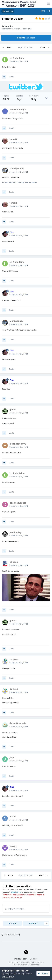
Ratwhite (9, 26)
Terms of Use (8, 976)
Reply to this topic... (15, 909)
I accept (43, 973)
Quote (11, 77)
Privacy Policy (21, 959)
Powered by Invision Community (26, 965)
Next (43, 47)
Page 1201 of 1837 (26, 47)
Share (12, 923)
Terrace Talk (26, 29)
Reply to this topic (26, 38)
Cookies (34, 959)
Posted (19, 61)
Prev (9, 47)
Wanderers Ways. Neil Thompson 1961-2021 (19, 4)
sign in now (16, 892)
